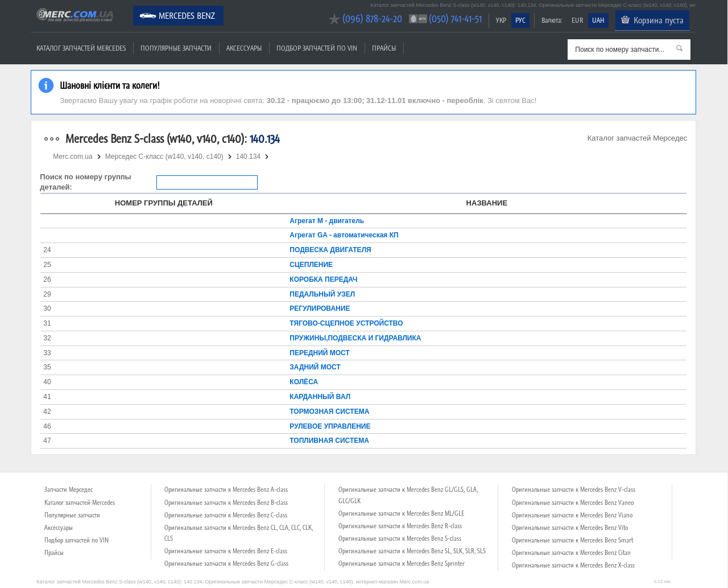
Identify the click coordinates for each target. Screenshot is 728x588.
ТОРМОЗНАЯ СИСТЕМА (329, 412)
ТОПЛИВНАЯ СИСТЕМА (329, 441)
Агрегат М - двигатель (327, 221)
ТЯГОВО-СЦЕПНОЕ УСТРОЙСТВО (346, 323)
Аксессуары (244, 48)
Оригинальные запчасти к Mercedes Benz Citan (571, 553)
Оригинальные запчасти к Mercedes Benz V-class (574, 490)
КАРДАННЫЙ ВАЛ (320, 397)
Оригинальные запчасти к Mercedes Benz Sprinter (402, 564)
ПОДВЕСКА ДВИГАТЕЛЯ (330, 250)
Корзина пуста (659, 20)
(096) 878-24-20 (372, 18)
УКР (501, 20)
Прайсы (384, 48)
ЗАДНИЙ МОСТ (315, 367)
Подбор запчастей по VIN (317, 48)
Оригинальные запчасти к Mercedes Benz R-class (400, 526)
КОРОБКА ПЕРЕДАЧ (323, 279)
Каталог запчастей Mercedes (81, 48)
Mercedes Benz (187, 15)
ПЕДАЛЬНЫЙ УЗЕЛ (322, 294)
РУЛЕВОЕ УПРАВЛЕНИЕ (330, 426)
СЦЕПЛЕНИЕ (311, 265)
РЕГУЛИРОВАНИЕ (320, 309)
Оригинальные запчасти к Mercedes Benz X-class (573, 565)
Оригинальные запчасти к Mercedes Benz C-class (226, 515)
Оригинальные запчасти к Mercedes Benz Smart (572, 540)
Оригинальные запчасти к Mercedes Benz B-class (226, 503)
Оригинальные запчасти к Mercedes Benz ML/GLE (401, 513)
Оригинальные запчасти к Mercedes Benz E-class (226, 551)
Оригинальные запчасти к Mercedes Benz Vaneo (573, 503)
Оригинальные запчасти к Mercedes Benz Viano (572, 515)
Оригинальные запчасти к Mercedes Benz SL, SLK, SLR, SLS (412, 551)
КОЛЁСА (304, 382)
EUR (577, 20)
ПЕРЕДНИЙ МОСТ (319, 353)
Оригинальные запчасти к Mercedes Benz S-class (400, 538)
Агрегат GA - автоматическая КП (344, 235)
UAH (598, 20)
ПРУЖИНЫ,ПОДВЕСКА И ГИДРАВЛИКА (355, 338)
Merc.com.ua (32, 7)
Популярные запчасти (176, 48)
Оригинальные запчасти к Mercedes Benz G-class (226, 564)
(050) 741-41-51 (455, 18)
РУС (520, 20)
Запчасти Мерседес (69, 490)
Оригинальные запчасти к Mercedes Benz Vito (570, 528)
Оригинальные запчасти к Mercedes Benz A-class (226, 490)
